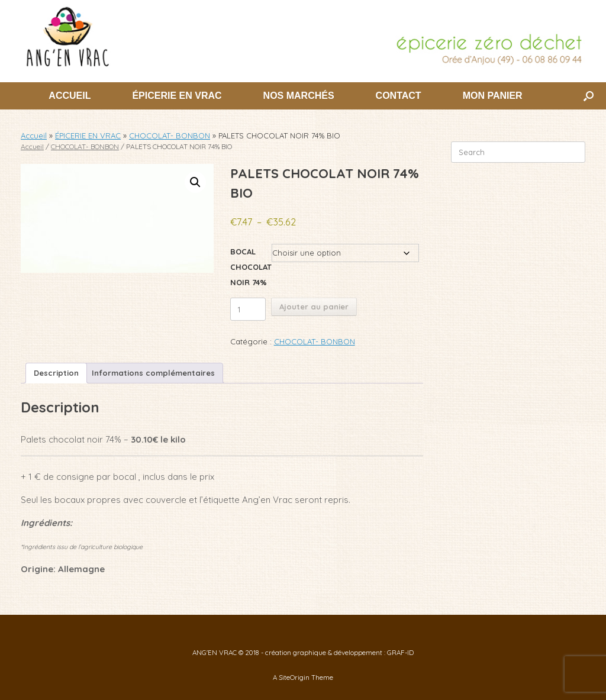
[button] (589, 96)
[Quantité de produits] (248, 309)
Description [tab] (56, 373)
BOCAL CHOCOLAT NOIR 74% (251, 267)
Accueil (34, 136)
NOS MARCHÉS (299, 96)
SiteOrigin (294, 677)
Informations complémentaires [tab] (153, 373)
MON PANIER (493, 96)
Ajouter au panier (314, 307)
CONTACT (399, 96)
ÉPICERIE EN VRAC (177, 96)
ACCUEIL (70, 96)
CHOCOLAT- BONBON (170, 136)
